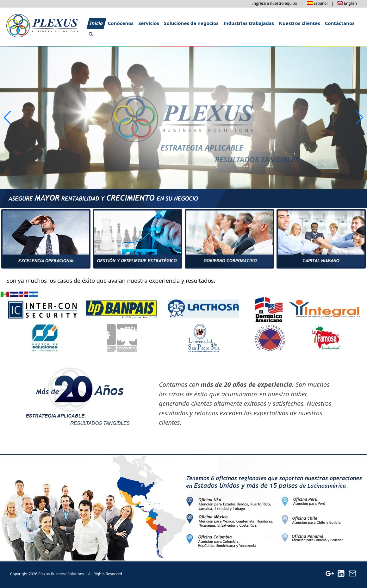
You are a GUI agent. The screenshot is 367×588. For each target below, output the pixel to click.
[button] (360, 118)
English (350, 3)
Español (320, 3)
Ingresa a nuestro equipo (275, 3)
